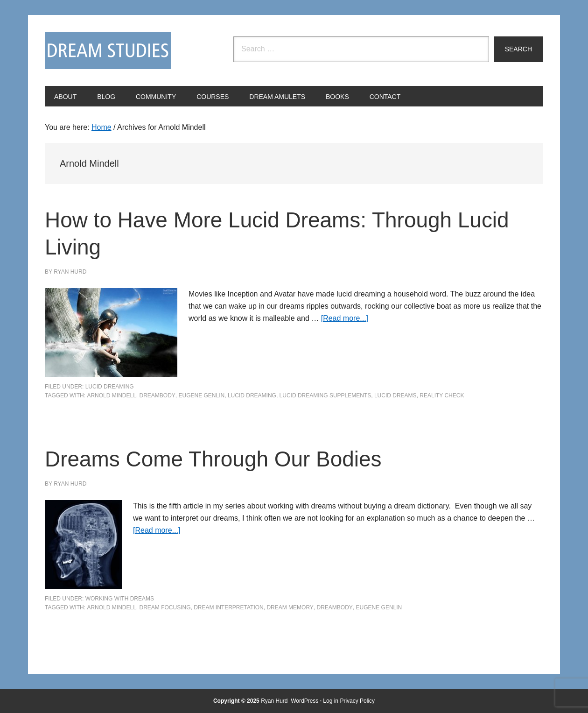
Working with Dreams (120, 599)
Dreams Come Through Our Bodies (221, 459)
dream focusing (165, 607)
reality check (442, 395)
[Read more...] (345, 318)
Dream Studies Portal (108, 50)
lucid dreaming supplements (325, 395)
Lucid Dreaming (110, 387)
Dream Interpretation (229, 607)
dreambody (157, 395)
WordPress (304, 701)
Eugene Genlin (202, 395)
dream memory (290, 607)
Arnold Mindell (111, 395)
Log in (331, 701)
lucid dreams (395, 395)
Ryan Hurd (275, 701)
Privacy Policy (357, 701)
